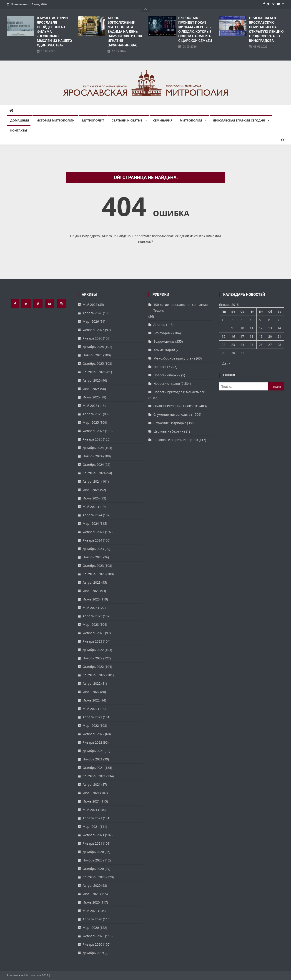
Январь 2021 (93, 843)
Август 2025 (92, 380)
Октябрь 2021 (93, 768)
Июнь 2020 (91, 902)
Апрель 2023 (93, 616)
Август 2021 (92, 784)
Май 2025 (90, 406)
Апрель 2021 (93, 818)
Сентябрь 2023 (94, 574)
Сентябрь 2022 (94, 675)
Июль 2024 (91, 490)
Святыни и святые (127, 120)
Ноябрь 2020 (93, 860)
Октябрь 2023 (93, 566)
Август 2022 (92, 683)
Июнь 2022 (91, 700)
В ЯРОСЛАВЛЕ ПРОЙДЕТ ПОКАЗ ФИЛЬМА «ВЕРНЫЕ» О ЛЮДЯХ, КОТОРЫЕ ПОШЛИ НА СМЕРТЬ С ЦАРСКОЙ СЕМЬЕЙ (195, 29)
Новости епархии (167, 375)
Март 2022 (91, 726)
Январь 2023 (93, 641)
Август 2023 (92, 582)
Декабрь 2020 (93, 852)
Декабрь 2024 (93, 448)
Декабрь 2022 (93, 650)
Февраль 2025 (94, 431)
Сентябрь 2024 (94, 473)
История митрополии (55, 120)
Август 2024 (92, 481)
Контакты (19, 130)
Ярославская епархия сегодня (239, 120)
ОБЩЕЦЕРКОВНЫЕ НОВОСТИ (176, 406)
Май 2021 (90, 810)
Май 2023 (90, 608)
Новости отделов (167, 384)
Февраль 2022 (94, 734)
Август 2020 (92, 885)
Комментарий (164, 350)
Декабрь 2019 (93, 953)
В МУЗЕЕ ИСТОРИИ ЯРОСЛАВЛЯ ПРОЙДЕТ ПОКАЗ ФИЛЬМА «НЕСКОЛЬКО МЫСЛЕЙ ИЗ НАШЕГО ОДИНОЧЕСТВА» (54, 32)
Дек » (226, 363)
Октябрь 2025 (93, 363)
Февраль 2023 (94, 633)
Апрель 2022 (93, 717)
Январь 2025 (93, 439)
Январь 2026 (93, 338)
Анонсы (159, 325)
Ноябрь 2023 (93, 557)
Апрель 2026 (93, 313)
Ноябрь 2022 (93, 658)
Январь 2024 (93, 540)
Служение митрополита (172, 414)
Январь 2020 (93, 944)
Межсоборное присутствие (174, 358)
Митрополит (93, 120)
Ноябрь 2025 (93, 355)
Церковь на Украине (169, 431)
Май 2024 (90, 507)
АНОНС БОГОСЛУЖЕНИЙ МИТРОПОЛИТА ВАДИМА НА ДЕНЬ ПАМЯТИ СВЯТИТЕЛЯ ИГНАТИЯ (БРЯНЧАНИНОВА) (125, 32)
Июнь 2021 (91, 801)
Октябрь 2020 (93, 869)
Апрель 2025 (93, 414)
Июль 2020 (91, 894)
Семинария (163, 120)
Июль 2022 (91, 692)
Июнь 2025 (91, 397)
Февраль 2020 (94, 936)
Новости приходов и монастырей (179, 392)
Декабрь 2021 (93, 751)
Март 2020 (91, 928)
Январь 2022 (93, 742)
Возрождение (164, 341)
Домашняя (20, 120)
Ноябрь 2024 (93, 456)
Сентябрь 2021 (94, 776)
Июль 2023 (91, 591)
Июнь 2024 (91, 498)
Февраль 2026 (94, 330)
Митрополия (191, 120)
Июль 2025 (91, 389)
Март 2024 (91, 523)
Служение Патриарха (170, 423)
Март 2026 (91, 321)
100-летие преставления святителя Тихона (181, 308)
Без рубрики (163, 333)
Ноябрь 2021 (93, 759)
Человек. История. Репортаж (176, 440)
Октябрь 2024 (93, 465)
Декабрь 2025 (93, 347)
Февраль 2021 (94, 835)
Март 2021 (91, 827)
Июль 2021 (91, 793)
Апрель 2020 (93, 919)
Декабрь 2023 (93, 549)
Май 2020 (90, 911)
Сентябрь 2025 (94, 372)
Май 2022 (90, 709)
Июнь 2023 (91, 599)
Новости (160, 367)
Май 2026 (90, 305)
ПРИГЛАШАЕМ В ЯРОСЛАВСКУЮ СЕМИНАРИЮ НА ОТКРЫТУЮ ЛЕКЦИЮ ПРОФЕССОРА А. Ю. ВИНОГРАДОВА (266, 29)
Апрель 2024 (93, 515)
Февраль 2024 (94, 532)
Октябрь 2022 (93, 667)
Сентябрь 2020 (94, 877)
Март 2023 (91, 624)
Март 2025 (91, 422)
